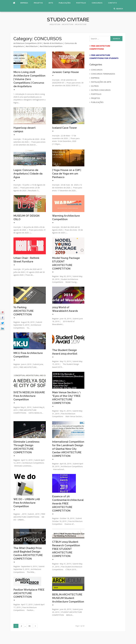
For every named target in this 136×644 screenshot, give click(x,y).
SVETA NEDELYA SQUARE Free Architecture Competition (29, 396)
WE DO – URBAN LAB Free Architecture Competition (27, 503)
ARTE (51, 3)
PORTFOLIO (81, 3)
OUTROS (95, 86)
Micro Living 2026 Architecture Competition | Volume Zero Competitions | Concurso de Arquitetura (29, 79)
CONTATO (112, 3)
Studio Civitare (68, 19)
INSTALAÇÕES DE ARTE (101, 82)
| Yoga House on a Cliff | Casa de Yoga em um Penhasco (67, 174)
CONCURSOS (97, 3)
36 (30, 625)
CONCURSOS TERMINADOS (103, 74)
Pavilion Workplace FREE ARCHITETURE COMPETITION (29, 593)
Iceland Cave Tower (65, 128)
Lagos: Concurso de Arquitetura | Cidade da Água (28, 174)
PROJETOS (38, 3)
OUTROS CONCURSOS (101, 90)
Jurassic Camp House (65, 72)
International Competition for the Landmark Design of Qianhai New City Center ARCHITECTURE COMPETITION (68, 449)
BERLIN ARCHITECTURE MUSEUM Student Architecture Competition (68, 598)
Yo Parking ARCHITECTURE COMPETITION (24, 311)
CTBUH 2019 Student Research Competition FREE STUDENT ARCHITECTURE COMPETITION (66, 549)
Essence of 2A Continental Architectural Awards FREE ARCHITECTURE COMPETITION (68, 504)
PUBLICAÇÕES (65, 3)
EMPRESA (24, 3)
